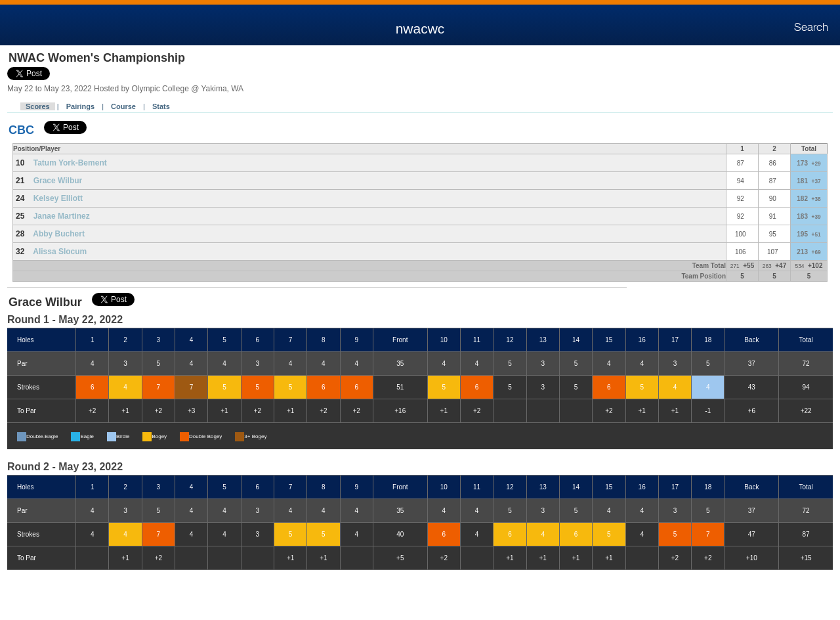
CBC (21, 130)
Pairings (80, 106)
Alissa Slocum (60, 252)
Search (811, 28)
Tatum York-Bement (70, 163)
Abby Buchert (59, 234)
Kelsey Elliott (58, 198)
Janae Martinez (62, 216)
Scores (38, 106)
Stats (161, 106)
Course (123, 106)
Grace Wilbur (58, 181)
